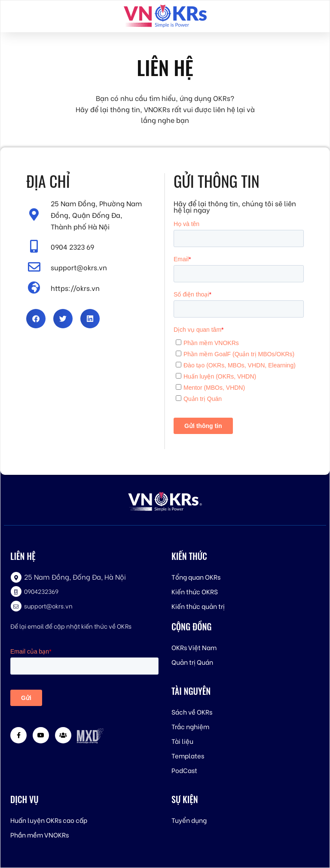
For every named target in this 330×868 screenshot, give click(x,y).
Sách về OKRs (192, 712)
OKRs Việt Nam (194, 647)
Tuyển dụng (189, 820)
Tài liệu (182, 741)
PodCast (184, 770)
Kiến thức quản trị (198, 606)
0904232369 (41, 591)
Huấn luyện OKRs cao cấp (49, 820)
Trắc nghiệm (190, 726)
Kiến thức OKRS (195, 591)
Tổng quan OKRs (196, 577)
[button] (36, 319)
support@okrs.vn (48, 606)
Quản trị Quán (192, 662)
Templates (188, 755)
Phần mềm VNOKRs (40, 834)
